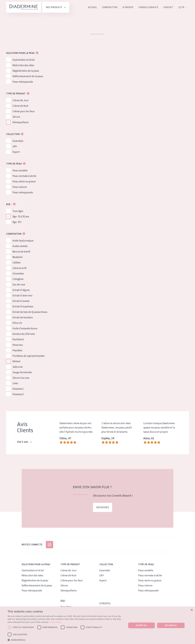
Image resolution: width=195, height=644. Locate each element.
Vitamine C (18, 389)
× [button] (192, 610)
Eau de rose (19, 285)
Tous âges (18, 211)
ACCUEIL (92, 7)
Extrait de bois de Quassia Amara (30, 312)
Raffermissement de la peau (28, 76)
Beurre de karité (21, 252)
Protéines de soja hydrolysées (29, 356)
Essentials (18, 141)
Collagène (18, 279)
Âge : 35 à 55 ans (21, 217)
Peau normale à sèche (24, 176)
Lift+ (15, 147)
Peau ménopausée (23, 82)
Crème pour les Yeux (24, 111)
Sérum (16, 117)
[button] (66, 640)
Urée (15, 383)
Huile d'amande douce (25, 329)
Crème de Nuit (20, 106)
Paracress (18, 345)
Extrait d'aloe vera (22, 296)
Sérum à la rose (21, 378)
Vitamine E (18, 394)
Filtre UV (17, 323)
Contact (168, 7)
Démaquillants (21, 122)
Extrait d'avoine (21, 301)
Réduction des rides (23, 65)
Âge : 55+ (17, 222)
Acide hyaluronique (23, 241)
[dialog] (97, 625)
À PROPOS (105, 603)
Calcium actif (19, 268)
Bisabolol (18, 257)
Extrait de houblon (23, 318)
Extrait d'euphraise (23, 307)
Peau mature (20, 187)
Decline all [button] (171, 625)
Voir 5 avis (24, 442)
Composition (110, 7)
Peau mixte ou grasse (24, 182)
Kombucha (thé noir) (24, 334)
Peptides (17, 351)
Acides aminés (20, 246)
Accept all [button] (142, 625)
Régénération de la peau (26, 71)
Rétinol (16, 361)
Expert (16, 152)
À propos (128, 7)
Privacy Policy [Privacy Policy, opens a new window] (55, 622)
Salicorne (18, 367)
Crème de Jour (21, 100)
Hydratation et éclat (24, 60)
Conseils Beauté (148, 7)
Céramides (18, 274)
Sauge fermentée (22, 372)
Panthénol (18, 340)
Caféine (17, 263)
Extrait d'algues (21, 290)
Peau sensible (20, 171)
